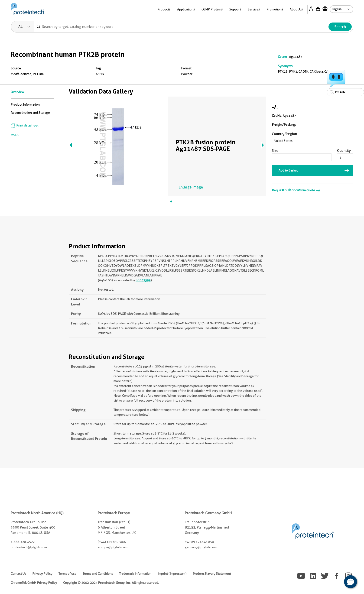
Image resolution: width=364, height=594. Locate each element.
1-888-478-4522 (23, 542)
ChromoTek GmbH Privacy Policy (34, 583)
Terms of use (67, 574)
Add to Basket (288, 170)
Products (164, 9)
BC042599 (143, 280)
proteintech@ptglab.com (29, 547)
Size (275, 151)
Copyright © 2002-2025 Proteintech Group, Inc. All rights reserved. (111, 583)
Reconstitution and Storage (30, 113)
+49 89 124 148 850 (199, 542)
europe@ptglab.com (113, 547)
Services (254, 9)
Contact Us (18, 574)
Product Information (25, 104)
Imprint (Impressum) (172, 574)
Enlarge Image (191, 187)
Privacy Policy (42, 574)
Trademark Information (135, 574)
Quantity (344, 151)
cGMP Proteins (212, 9)
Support (235, 9)
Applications (186, 9)
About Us (296, 9)
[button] (351, 582)
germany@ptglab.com (201, 547)
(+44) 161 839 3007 (112, 542)
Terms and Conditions (98, 574)
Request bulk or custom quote (296, 190)
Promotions (275, 9)
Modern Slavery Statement (212, 574)
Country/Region (284, 134)
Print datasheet (24, 125)
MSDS (15, 135)
